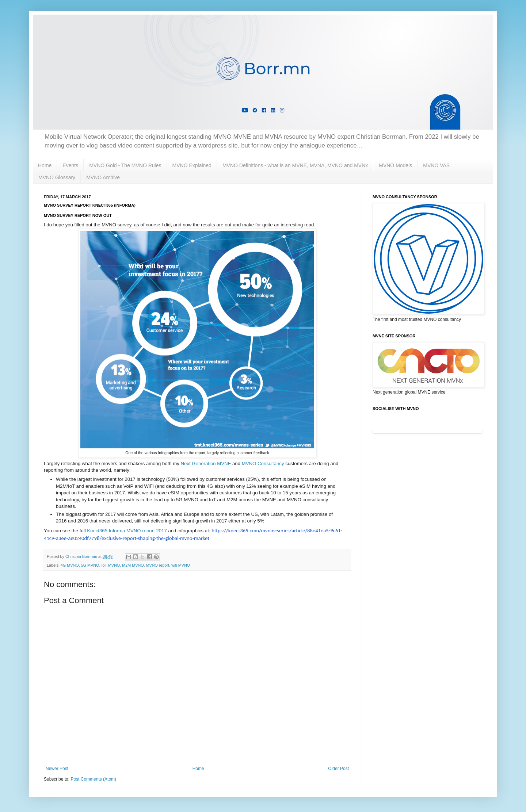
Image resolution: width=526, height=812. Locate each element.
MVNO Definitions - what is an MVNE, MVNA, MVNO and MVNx (295, 165)
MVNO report (158, 565)
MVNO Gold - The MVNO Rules (125, 165)
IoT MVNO (110, 565)
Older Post (338, 769)
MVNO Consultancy (263, 464)
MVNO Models (395, 165)
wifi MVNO (181, 565)
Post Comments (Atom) (93, 779)
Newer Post (57, 769)
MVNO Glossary (57, 177)
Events (70, 165)
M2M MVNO (133, 565)
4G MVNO (70, 565)
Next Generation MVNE (206, 464)
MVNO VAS (436, 165)
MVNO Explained (192, 165)
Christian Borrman (82, 556)
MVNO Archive (103, 177)
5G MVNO (90, 565)
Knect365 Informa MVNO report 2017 (127, 531)
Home (45, 165)
